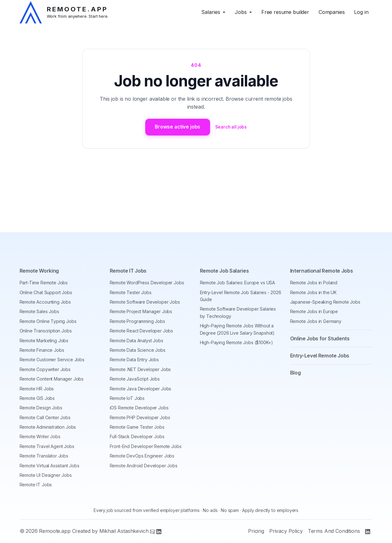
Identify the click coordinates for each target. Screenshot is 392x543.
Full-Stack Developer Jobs (137, 437)
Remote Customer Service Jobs (52, 360)
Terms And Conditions (334, 531)
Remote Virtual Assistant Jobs (50, 466)
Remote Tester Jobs (131, 292)
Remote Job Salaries (224, 271)
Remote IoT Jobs (127, 398)
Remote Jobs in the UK (314, 292)
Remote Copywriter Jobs (45, 369)
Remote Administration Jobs (48, 427)
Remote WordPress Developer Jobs (147, 283)
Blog (296, 373)
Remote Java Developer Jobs (141, 389)
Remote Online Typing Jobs (48, 321)
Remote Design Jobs (41, 408)
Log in (361, 12)
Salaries (211, 12)
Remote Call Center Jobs (45, 417)
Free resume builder (285, 12)
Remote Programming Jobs (137, 321)
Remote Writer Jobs (40, 437)
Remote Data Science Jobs (138, 350)
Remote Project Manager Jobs (141, 312)
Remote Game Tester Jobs (137, 427)
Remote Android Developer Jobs (144, 466)
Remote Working (39, 271)
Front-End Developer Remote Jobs (146, 446)
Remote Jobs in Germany (316, 321)
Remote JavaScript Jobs (135, 379)
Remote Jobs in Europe (314, 312)
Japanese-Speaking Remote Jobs (325, 302)
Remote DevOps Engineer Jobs (142, 456)
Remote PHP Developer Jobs (140, 417)
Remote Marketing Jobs (44, 341)
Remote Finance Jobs (42, 350)
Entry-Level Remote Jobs (320, 356)
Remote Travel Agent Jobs (47, 446)
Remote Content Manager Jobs (52, 379)
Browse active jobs (177, 127)
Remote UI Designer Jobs (46, 475)
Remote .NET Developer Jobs (140, 369)
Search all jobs (232, 127)
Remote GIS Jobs (37, 398)
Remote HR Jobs (37, 389)
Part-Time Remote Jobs (44, 283)
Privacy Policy (286, 531)
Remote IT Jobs (36, 485)
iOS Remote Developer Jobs (139, 408)
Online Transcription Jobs (46, 331)
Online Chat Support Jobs (46, 292)
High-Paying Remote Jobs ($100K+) (236, 342)
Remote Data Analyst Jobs (137, 341)
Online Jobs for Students (320, 338)
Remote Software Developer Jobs (145, 302)
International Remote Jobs (322, 271)
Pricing (256, 531)
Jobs (241, 12)
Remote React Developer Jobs (142, 331)
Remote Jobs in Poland (314, 283)
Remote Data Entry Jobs (134, 360)
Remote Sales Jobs (39, 312)
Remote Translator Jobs (44, 456)
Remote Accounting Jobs (45, 302)
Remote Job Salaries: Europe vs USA (238, 283)
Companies (332, 12)
